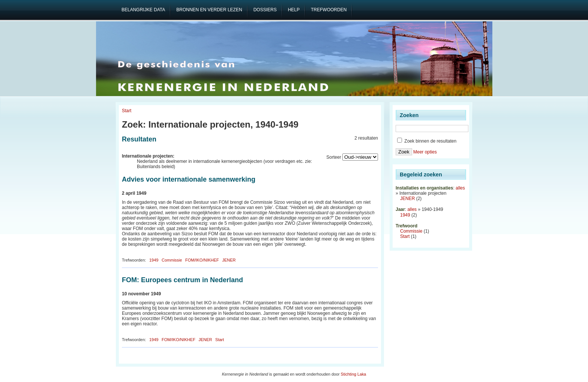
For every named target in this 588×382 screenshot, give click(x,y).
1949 (154, 260)
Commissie (172, 260)
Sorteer (334, 157)
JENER (229, 260)
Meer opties (425, 152)
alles (460, 188)
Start (127, 111)
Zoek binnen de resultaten (427, 141)
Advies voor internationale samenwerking (189, 179)
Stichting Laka (354, 374)
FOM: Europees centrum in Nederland (182, 280)
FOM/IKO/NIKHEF (202, 260)
